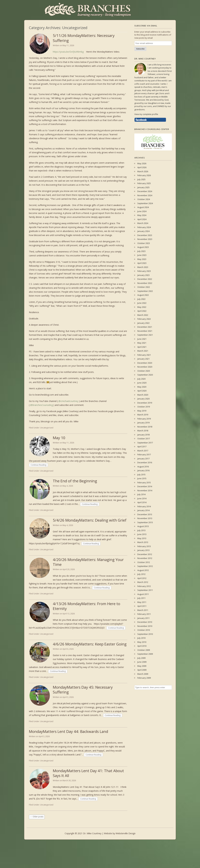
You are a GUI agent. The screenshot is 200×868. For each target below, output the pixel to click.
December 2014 (145, 486)
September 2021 (145, 335)
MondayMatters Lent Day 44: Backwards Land (69, 731)
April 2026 (142, 167)
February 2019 (144, 419)
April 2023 (142, 263)
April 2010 (142, 646)
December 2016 (145, 462)
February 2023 (144, 271)
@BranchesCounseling (41, 405)
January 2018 (143, 435)
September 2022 (145, 291)
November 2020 (145, 367)
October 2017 (144, 439)
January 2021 (143, 359)
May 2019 (142, 411)
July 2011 (141, 598)
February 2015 (144, 482)
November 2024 (145, 195)
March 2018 (143, 431)
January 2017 (143, 459)
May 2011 (142, 602)
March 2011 (143, 610)
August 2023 (143, 247)
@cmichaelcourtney (68, 401)
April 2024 (142, 219)
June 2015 (142, 478)
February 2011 (144, 614)
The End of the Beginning (75, 481)
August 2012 (143, 570)
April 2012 (142, 578)
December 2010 (145, 622)
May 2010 (142, 642)
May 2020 (142, 387)
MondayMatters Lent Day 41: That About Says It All (88, 773)
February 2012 (144, 586)
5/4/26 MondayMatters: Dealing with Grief (90, 520)
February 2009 (144, 678)
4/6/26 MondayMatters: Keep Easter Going (90, 644)
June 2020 (142, 383)
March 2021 (143, 351)
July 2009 (141, 658)
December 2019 (145, 403)
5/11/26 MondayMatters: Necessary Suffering (84, 38)
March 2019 (143, 415)
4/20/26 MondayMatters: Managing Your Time (88, 562)
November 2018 (145, 427)
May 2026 (142, 163)
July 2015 (141, 475)
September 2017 (145, 443)
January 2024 (143, 231)
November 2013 (145, 518)
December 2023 (145, 235)
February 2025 (144, 183)
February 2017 (144, 454)
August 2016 (143, 467)
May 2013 (142, 538)
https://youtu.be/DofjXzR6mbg (68, 52)
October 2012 (144, 562)
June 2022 (142, 303)
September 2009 (145, 654)
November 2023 (145, 239)
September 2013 (145, 522)
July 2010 (141, 638)
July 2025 (141, 179)
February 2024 (144, 227)
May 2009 (142, 666)
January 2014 (143, 510)
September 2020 (145, 375)
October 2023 (144, 243)
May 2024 (142, 215)
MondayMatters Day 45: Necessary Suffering (83, 690)
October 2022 (144, 287)
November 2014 (145, 490)
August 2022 (143, 295)
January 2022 (143, 323)
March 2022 (143, 315)
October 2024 (144, 199)
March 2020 (143, 395)
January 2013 (143, 550)
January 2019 (143, 423)
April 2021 (142, 347)
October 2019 (144, 407)
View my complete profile (146, 114)
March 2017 (143, 451)
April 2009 (142, 670)
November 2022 (145, 283)
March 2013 (143, 542)
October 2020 (144, 371)
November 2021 (145, 331)
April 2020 (142, 391)
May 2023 (142, 259)
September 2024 (145, 203)
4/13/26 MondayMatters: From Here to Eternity (86, 606)
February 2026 (144, 175)
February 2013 (144, 546)
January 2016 (143, 470)
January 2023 (143, 275)
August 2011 (143, 594)
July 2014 (141, 494)
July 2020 (141, 379)
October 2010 (144, 630)
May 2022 (142, 307)
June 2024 (142, 211)
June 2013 (142, 534)
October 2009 (144, 650)
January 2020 (143, 399)
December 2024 (145, 191)
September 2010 (145, 634)
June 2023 (142, 255)
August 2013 (143, 526)
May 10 (59, 438)
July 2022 (141, 299)
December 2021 (145, 327)
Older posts (37, 817)
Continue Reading (38, 465)
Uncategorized (47, 428)
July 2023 (141, 251)
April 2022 (142, 311)
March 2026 (143, 171)
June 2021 (142, 339)
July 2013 (141, 530)
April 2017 (142, 447)
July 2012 (141, 574)
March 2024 (143, 223)
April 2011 (142, 606)
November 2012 (145, 558)
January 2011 (143, 618)
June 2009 (142, 662)
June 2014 (142, 498)
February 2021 (144, 355)
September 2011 (145, 590)
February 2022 (144, 319)
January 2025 (143, 187)
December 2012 (145, 554)
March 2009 (143, 674)
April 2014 (142, 502)
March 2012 (143, 582)
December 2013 (145, 514)
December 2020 (145, 363)
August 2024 (143, 207)
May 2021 (142, 343)
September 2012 (145, 566)
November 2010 (145, 626)
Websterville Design (126, 833)
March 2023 (143, 267)
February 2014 (144, 506)
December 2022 (145, 279)
